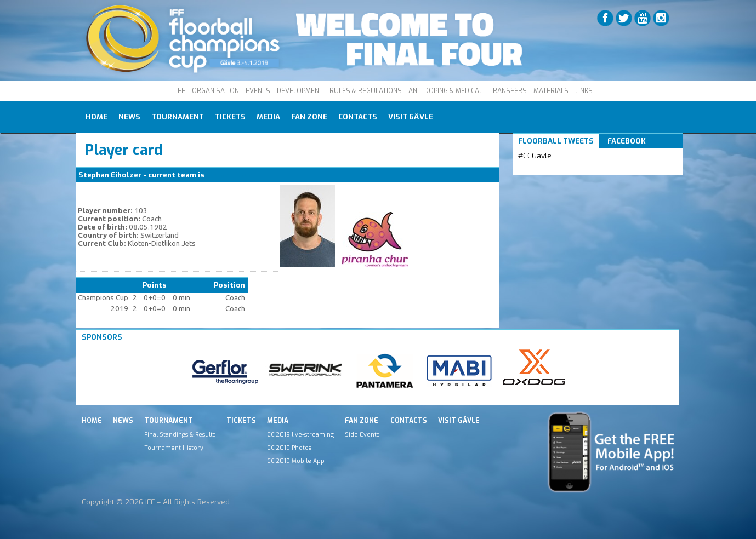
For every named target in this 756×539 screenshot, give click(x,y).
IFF (181, 91)
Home (96, 117)
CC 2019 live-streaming (300, 434)
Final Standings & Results (180, 434)
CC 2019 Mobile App (296, 461)
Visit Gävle (411, 117)
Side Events (362, 434)
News (129, 117)
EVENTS (258, 91)
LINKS (584, 91)
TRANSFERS (508, 91)
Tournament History (174, 448)
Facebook (627, 141)
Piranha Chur (229, 175)
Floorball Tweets (556, 141)
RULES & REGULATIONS (366, 91)
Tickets (230, 117)
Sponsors (102, 337)
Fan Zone (309, 117)
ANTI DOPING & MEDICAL (445, 91)
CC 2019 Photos (289, 448)
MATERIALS (551, 91)
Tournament (178, 117)
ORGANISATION (215, 91)
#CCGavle (535, 156)
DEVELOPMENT (300, 91)
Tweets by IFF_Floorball (561, 169)
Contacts (358, 117)
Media (268, 117)
